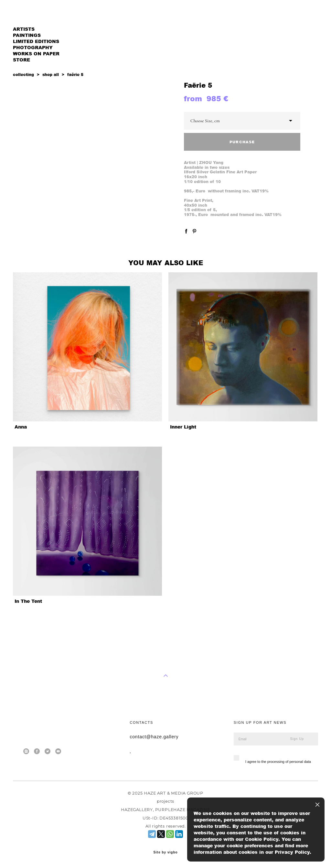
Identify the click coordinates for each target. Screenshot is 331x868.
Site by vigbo (165, 852)
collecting (23, 75)
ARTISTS (24, 29)
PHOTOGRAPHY (33, 47)
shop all (51, 75)
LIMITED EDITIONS (36, 41)
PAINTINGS (27, 35)
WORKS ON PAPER (36, 54)
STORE (21, 60)
